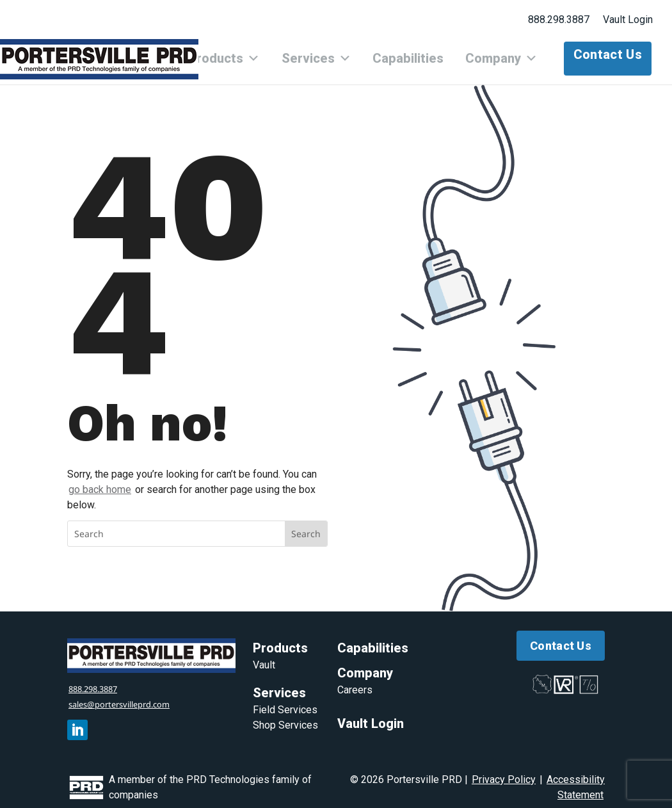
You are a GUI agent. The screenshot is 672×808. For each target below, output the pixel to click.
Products (252, 54)
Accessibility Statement (576, 779)
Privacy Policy (504, 771)
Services (336, 54)
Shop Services (285, 717)
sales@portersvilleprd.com (133, 696)
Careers (355, 682)
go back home (100, 481)
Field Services (285, 702)
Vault (264, 657)
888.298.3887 (559, 20)
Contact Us (608, 54)
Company (505, 54)
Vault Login (628, 20)
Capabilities (420, 54)
